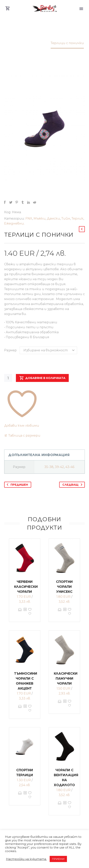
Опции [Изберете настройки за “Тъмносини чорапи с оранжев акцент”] (20, 709)
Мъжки (40, 218)
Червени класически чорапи (26, 587)
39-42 (59, 467)
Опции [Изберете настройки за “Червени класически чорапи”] (20, 612)
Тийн (66, 218)
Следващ (73, 485)
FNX (29, 218)
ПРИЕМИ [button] (58, 859)
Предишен (17, 485)
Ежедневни (14, 223)
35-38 (49, 467)
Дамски (53, 218)
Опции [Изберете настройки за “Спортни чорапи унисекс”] (60, 612)
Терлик (77, 218)
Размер (10, 350)
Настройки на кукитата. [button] (26, 859)
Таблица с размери (24, 435)
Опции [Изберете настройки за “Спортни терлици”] (20, 796)
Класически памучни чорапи (66, 679)
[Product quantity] (8, 378)
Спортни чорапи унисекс (64, 587)
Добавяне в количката (42, 378)
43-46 (70, 467)
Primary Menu (81, 9)
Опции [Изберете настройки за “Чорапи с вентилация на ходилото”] (60, 806)
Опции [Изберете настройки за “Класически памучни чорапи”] (60, 704)
